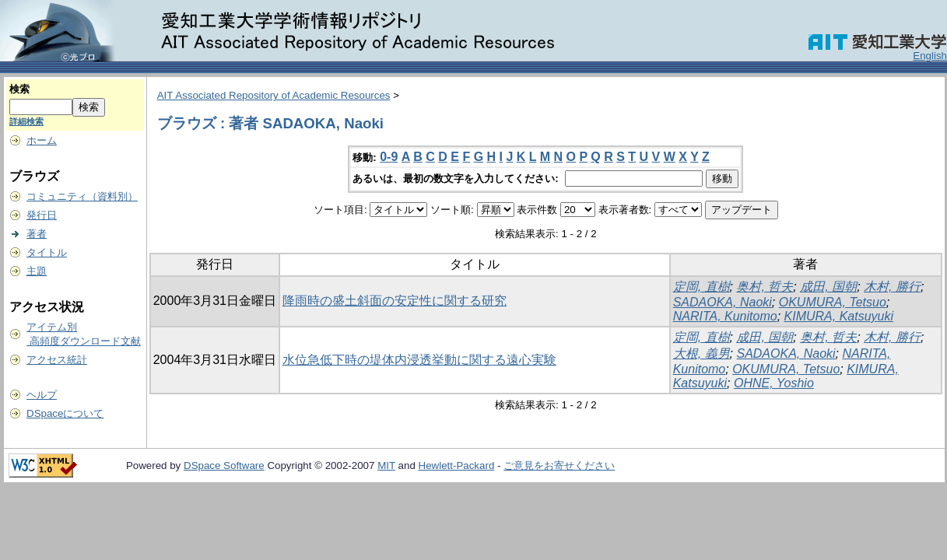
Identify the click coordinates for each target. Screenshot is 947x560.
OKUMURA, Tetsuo (833, 302)
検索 (19, 89)
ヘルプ (42, 395)
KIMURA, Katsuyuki (839, 316)
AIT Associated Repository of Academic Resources (274, 95)
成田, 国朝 (828, 287)
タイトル (47, 252)
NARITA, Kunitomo (725, 316)
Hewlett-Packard (457, 465)
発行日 (42, 215)
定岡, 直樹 (701, 287)
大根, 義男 (701, 353)
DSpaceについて (65, 413)
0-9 (389, 157)
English (930, 56)
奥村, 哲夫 (765, 287)
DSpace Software (224, 465)
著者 (37, 234)
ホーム (42, 140)
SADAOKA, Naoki (723, 302)
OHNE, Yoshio (774, 383)
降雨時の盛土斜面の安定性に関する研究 (395, 301)
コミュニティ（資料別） (82, 196)
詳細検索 (26, 121)
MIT (386, 465)
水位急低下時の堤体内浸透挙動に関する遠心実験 (419, 360)
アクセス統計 (57, 360)
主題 (37, 271)
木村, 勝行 (892, 287)
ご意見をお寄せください (559, 465)
